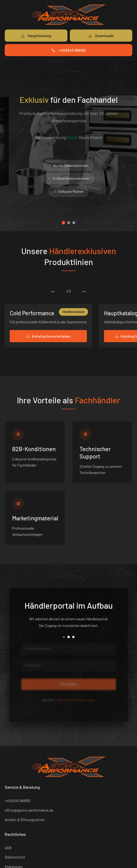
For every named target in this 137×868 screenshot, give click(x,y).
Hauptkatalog (36, 36)
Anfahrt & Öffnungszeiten (25, 820)
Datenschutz (15, 857)
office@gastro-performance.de (29, 810)
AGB (8, 848)
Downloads (101, 36)
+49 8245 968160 (69, 50)
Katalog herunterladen (48, 336)
